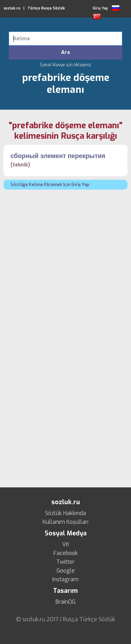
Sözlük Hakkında (65, 513)
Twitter (65, 562)
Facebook (66, 553)
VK (66, 544)
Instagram (65, 580)
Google (66, 571)
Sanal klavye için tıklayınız (65, 65)
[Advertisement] (65, 262)
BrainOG (65, 602)
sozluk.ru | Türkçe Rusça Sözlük (34, 8)
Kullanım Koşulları (65, 522)
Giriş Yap (100, 8)
